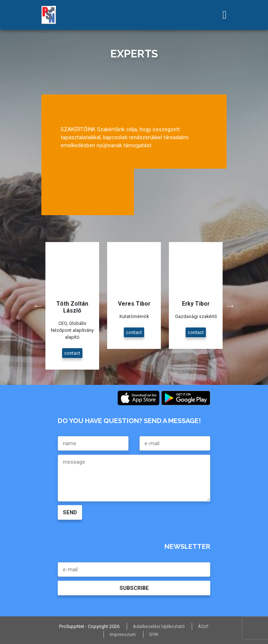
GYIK (154, 634)
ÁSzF (203, 626)
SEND (70, 512)
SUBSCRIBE (134, 588)
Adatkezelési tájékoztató (159, 626)
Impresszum (123, 634)
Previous (38, 306)
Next (230, 306)
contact (72, 353)
